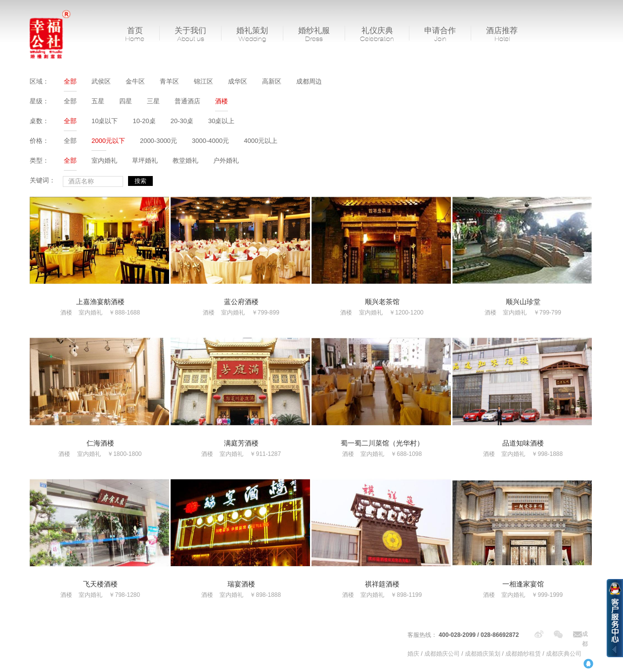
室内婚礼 (104, 160)
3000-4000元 (210, 141)
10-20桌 (144, 121)
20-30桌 (182, 121)
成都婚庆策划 (483, 654)
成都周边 (309, 81)
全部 (70, 81)
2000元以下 (108, 141)
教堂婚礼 (185, 160)
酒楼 (222, 101)
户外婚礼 (226, 160)
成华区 (238, 81)
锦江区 (203, 81)
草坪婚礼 (145, 160)
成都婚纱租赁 (523, 654)
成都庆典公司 (564, 654)
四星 (126, 101)
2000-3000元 (158, 141)
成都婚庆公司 (442, 654)
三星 (153, 101)
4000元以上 (261, 141)
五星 (98, 101)
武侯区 (101, 81)
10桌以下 (105, 121)
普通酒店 (187, 101)
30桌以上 (221, 121)
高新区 (272, 81)
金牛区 (135, 81)
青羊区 (169, 81)
